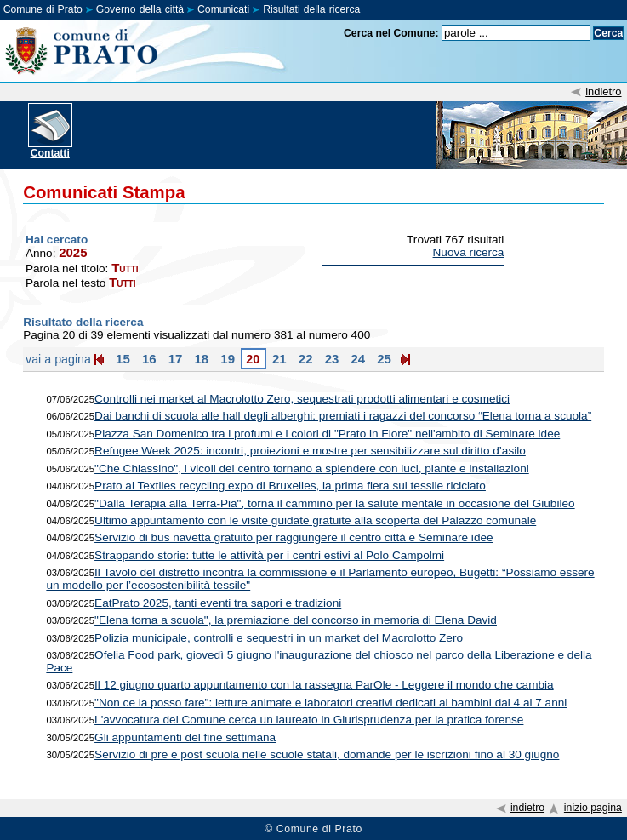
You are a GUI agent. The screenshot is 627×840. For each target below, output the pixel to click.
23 (330, 359)
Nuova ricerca (469, 252)
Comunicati (223, 9)
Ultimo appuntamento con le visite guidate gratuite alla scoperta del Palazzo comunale (315, 520)
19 (226, 359)
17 (174, 359)
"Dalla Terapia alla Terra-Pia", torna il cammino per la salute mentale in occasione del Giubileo (335, 503)
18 (199, 359)
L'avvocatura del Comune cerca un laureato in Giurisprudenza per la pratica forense (309, 720)
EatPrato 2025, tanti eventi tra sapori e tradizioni (218, 603)
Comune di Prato (43, 9)
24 (356, 359)
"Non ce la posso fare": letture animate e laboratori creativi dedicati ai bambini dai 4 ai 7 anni (331, 703)
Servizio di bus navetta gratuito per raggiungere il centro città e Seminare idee (294, 537)
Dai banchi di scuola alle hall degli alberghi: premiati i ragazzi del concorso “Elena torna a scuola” (343, 416)
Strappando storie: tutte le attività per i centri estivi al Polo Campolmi (269, 555)
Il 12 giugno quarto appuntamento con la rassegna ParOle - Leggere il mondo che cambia (324, 685)
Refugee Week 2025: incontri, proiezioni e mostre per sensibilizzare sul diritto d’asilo (310, 451)
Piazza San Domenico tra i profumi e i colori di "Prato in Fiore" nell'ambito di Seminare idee (327, 434)
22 (304, 359)
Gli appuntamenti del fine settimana (185, 737)
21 (278, 359)
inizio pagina (593, 808)
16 (148, 359)
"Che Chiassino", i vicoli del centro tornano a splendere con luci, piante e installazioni (312, 469)
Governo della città (140, 9)
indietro (603, 91)
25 (382, 359)
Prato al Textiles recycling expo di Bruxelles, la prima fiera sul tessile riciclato (290, 486)
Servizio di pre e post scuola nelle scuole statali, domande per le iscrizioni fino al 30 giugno (327, 754)
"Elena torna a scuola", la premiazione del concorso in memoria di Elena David (296, 620)
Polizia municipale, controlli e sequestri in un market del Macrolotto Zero (279, 638)
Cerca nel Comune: (391, 33)
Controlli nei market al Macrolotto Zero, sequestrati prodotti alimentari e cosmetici (302, 399)
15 (121, 359)
